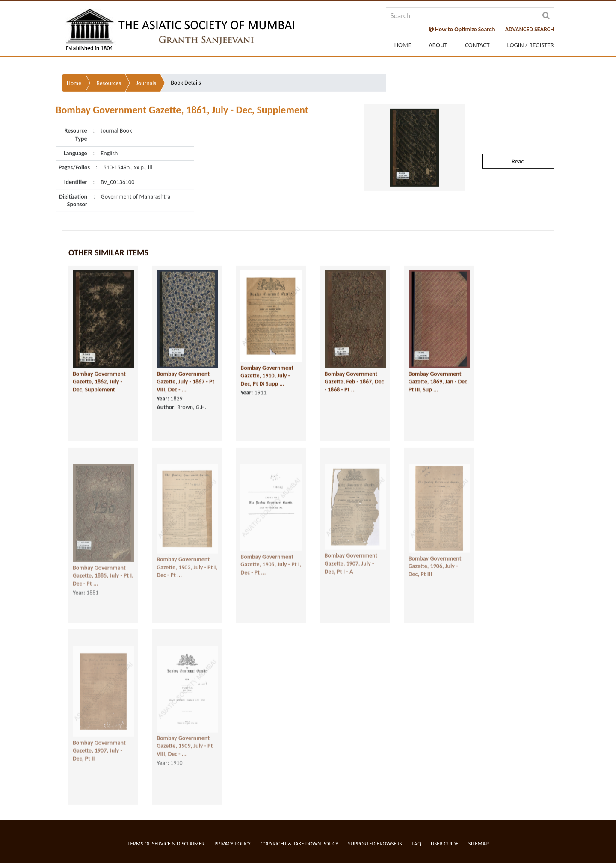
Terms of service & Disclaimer (166, 844)
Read (518, 141)
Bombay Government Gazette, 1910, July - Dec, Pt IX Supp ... (267, 360)
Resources (109, 63)
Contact (477, 45)
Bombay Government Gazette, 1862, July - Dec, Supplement (99, 366)
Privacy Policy (232, 844)
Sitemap (478, 844)
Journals (146, 63)
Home (403, 45)
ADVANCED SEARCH (530, 29)
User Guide (445, 844)
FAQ (416, 844)
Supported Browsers (375, 844)
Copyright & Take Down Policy (299, 844)
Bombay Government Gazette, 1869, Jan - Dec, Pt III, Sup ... (439, 366)
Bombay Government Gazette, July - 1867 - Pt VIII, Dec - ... (185, 366)
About (438, 45)
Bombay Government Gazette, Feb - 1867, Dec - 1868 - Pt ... (354, 366)
